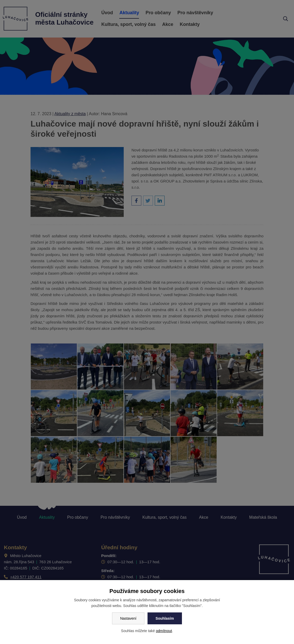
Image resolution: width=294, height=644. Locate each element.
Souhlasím (165, 618)
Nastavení (128, 618)
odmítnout (164, 631)
